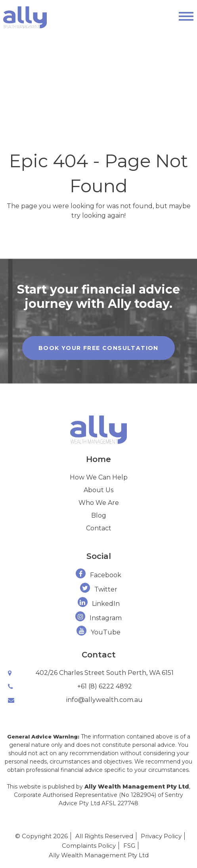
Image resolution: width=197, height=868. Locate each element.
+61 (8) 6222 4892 (105, 686)
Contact (99, 528)
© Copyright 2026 (41, 836)
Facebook (98, 575)
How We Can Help (99, 477)
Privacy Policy (161, 836)
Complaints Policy (89, 846)
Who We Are (99, 503)
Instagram (98, 618)
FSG (129, 846)
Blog (99, 515)
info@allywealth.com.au (104, 700)
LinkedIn (99, 604)
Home (98, 459)
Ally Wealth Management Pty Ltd (99, 855)
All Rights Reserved (104, 836)
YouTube (98, 632)
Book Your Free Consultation (98, 348)
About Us (98, 490)
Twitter (99, 589)
